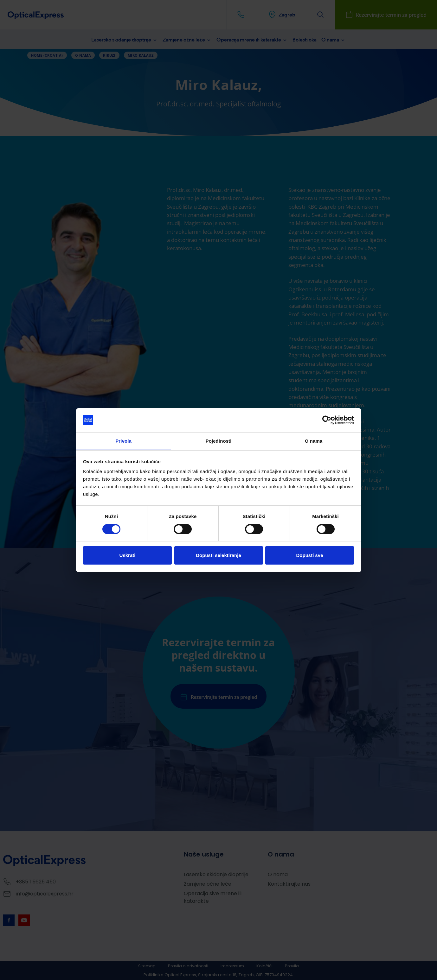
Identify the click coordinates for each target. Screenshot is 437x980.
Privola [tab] (123, 441)
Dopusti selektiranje (218, 556)
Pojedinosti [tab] (219, 441)
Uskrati (128, 556)
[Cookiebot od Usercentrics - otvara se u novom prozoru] (326, 420)
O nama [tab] (314, 441)
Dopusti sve (309, 556)
